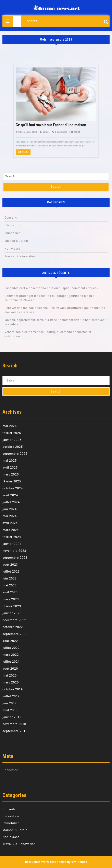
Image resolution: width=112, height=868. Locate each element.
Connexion (11, 770)
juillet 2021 (11, 662)
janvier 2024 (12, 544)
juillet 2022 (11, 648)
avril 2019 (10, 710)
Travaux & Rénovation (20, 256)
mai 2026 (10, 426)
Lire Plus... (47, 89)
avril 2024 (10, 523)
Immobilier (12, 233)
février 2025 (12, 481)
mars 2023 (11, 599)
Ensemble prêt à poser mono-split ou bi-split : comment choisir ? (51, 288)
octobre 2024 (13, 488)
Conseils (11, 218)
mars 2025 (11, 474)
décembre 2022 (14, 620)
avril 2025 (10, 468)
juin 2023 (10, 578)
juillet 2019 (11, 696)
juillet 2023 (11, 572)
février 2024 (12, 537)
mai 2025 (10, 461)
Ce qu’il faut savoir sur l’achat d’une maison (55, 81)
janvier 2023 (12, 613)
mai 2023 (10, 585)
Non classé (13, 249)
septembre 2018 (15, 731)
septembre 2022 (15, 634)
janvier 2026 (12, 440)
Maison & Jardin (16, 241)
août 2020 (10, 669)
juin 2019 (10, 703)
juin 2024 (10, 509)
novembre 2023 (14, 551)
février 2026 (12, 433)
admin (53, 83)
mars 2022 (11, 655)
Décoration (12, 225)
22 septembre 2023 (48, 83)
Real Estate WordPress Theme (46, 862)
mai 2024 (10, 516)
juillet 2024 (11, 502)
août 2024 (10, 495)
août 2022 (10, 641)
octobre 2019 (13, 689)
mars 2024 (11, 530)
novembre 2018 (14, 724)
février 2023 (12, 606)
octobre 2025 (13, 447)
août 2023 (10, 565)
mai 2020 (10, 676)
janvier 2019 (12, 717)
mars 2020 (11, 682)
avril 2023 (10, 592)
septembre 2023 (15, 558)
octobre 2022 (13, 627)
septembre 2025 (15, 454)
